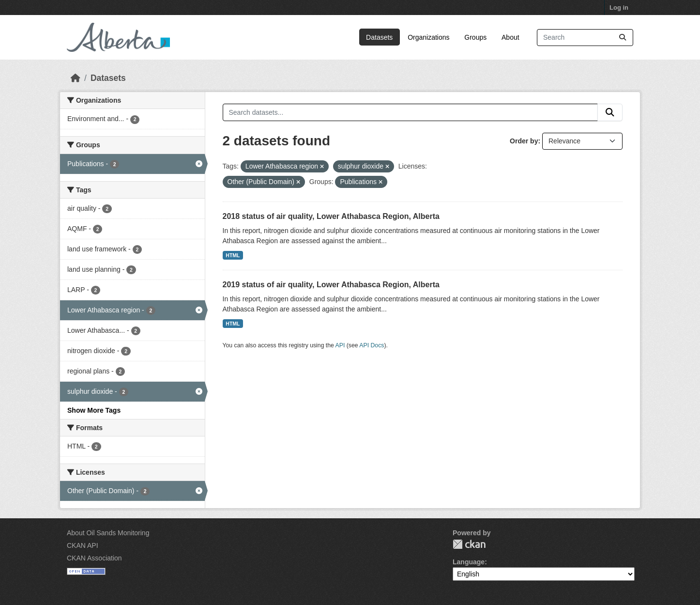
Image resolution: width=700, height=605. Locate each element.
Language (469, 562)
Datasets (379, 37)
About (510, 37)
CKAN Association (94, 558)
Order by (524, 141)
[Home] (76, 78)
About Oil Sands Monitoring (108, 533)
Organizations (428, 37)
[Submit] (623, 38)
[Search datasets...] (585, 38)
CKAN (469, 544)
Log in (619, 8)
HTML (233, 255)
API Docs (372, 345)
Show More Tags (94, 410)
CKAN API (83, 545)
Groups (475, 37)
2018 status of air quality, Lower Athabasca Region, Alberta (331, 216)
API (340, 345)
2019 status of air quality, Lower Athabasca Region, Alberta (331, 285)
